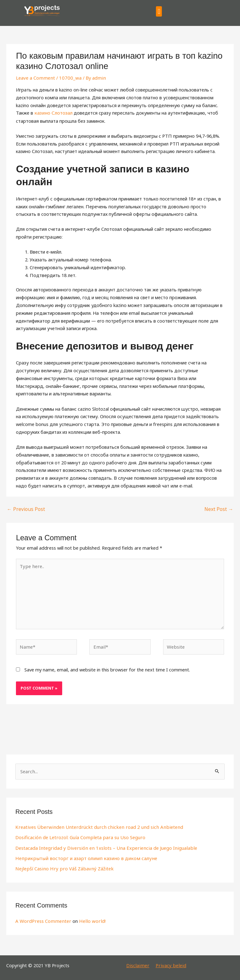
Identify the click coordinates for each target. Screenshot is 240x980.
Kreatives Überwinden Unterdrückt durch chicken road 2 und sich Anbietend (94, 824)
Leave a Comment (35, 78)
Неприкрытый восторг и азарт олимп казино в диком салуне (81, 855)
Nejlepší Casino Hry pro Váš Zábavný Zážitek (62, 865)
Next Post (220, 508)
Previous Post (24, 508)
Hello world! (89, 917)
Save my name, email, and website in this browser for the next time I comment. (107, 667)
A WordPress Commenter (42, 917)
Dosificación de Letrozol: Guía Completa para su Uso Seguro (78, 834)
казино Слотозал (53, 113)
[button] (159, 11)
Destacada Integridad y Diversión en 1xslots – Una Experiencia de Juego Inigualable (102, 845)
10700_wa (68, 78)
